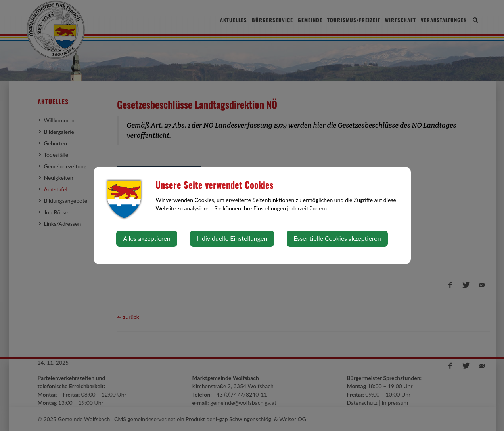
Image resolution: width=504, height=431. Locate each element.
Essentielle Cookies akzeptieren (337, 238)
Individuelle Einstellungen (232, 238)
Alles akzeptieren (147, 238)
